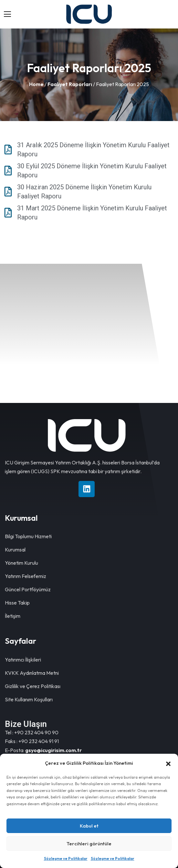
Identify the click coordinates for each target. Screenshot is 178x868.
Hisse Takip (17, 603)
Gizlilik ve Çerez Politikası (33, 686)
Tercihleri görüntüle (89, 844)
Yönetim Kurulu (21, 563)
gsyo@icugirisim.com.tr (53, 750)
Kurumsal (15, 550)
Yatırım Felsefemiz (26, 576)
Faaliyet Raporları (70, 84)
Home (36, 84)
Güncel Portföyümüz (28, 589)
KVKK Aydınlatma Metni (32, 673)
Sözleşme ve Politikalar (66, 858)
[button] (168, 763)
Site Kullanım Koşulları (29, 699)
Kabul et (89, 826)
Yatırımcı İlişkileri (23, 660)
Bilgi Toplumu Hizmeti (28, 536)
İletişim (13, 616)
